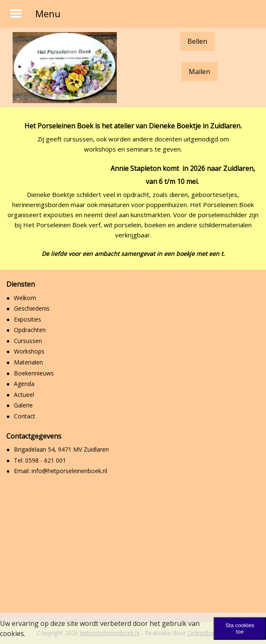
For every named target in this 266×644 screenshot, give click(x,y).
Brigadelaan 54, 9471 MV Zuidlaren (61, 449)
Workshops (29, 351)
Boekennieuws (34, 373)
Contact (25, 416)
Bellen (197, 41)
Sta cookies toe (240, 628)
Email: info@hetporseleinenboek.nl (61, 471)
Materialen (28, 362)
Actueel (24, 395)
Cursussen (28, 341)
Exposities (28, 319)
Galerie (23, 405)
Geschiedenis (32, 308)
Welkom (25, 298)
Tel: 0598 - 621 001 (40, 460)
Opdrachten (30, 330)
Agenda (24, 384)
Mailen (199, 72)
